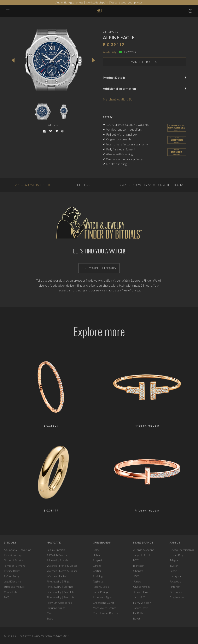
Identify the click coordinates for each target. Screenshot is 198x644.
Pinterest (175, 587)
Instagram (176, 576)
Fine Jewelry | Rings (58, 581)
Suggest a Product (14, 587)
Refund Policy (12, 576)
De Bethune (140, 613)
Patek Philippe (101, 592)
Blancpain (139, 566)
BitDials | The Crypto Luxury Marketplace (31, 636)
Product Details (145, 77)
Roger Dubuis (101, 587)
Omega (97, 566)
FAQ (7, 597)
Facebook (175, 581)
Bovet (137, 618)
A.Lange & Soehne (144, 550)
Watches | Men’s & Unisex (62, 566)
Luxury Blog (176, 555)
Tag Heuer (99, 581)
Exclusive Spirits (56, 608)
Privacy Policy (12, 571)
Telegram (175, 560)
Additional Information (145, 88)
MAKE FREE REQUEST (145, 62)
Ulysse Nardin (141, 587)
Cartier (97, 571)
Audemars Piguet (103, 597)
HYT (136, 560)
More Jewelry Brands (105, 613)
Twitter (174, 566)
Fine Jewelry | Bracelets (61, 592)
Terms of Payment (14, 566)
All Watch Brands (57, 555)
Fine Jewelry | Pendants (61, 597)
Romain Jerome (142, 592)
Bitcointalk (176, 592)
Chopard (138, 571)
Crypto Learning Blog (182, 550)
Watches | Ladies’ (57, 576)
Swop (50, 618)
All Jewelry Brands (58, 560)
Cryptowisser (178, 597)
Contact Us (11, 592)
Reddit (173, 571)
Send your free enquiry (99, 268)
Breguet (97, 560)
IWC (136, 576)
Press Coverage (13, 555)
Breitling (98, 576)
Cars (50, 613)
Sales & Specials (56, 550)
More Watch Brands (105, 608)
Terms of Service (13, 560)
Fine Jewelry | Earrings (60, 587)
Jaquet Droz (140, 608)
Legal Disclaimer (13, 581)
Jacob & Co (140, 597)
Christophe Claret (103, 603)
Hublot (97, 555)
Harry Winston (142, 603)
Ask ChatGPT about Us (18, 550)
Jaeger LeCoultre (143, 555)
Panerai (138, 581)
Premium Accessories (59, 603)
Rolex (96, 550)
